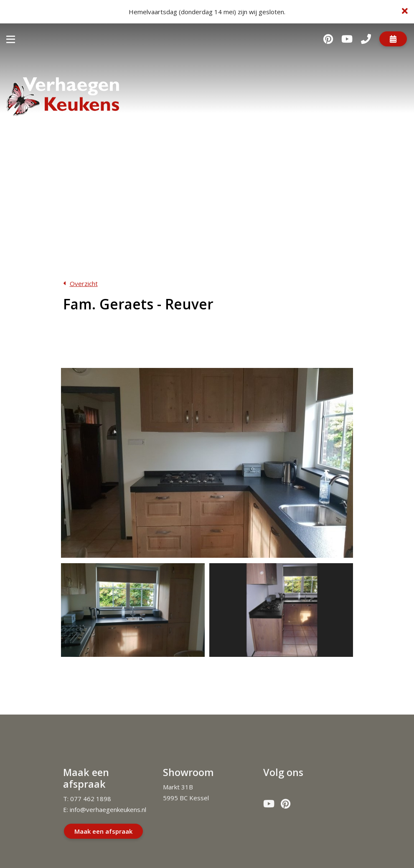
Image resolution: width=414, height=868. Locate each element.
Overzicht (84, 283)
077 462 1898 (91, 794)
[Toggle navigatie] (11, 39)
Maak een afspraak (103, 826)
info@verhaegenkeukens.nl (108, 804)
